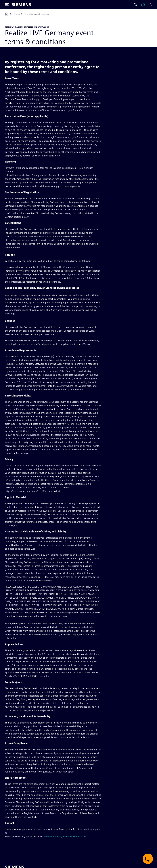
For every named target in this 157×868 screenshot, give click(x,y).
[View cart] (145, 5)
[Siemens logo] (21, 5)
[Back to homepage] (7, 14)
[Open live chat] (148, 859)
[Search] (139, 5)
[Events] (17, 14)
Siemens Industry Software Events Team (65, 837)
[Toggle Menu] (7, 5)
